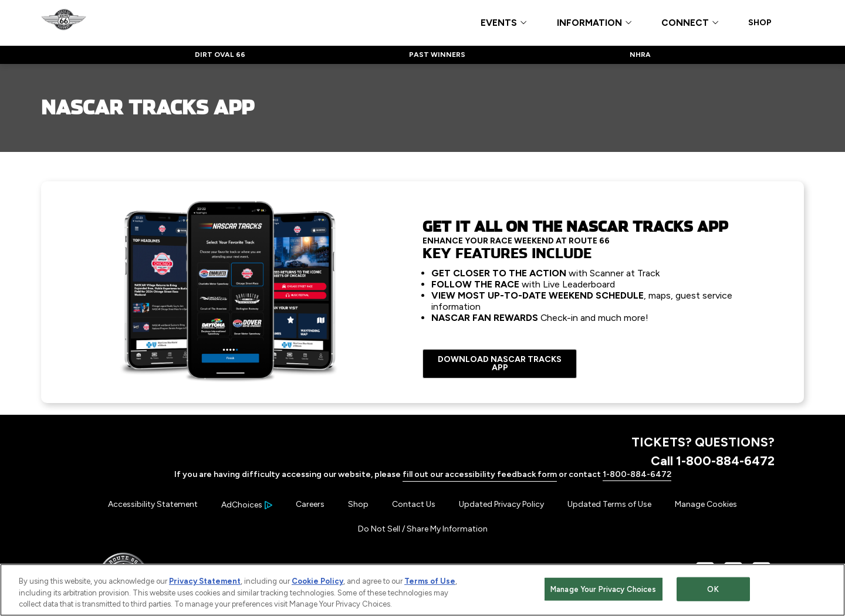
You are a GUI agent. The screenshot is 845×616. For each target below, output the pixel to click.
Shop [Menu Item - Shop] (358, 504)
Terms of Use (430, 582)
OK (713, 590)
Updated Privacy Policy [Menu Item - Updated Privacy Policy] (501, 504)
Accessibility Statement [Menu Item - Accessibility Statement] (153, 504)
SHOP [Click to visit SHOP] (760, 23)
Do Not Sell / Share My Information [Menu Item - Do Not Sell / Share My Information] (423, 529)
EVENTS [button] (499, 23)
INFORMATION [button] (589, 23)
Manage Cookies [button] (706, 504)
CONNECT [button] (685, 23)
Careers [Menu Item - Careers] (310, 504)
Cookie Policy (317, 582)
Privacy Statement (205, 582)
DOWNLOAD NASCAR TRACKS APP (500, 363)
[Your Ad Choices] (247, 505)
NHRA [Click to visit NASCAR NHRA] (640, 55)
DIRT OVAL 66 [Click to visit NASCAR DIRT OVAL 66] (220, 55)
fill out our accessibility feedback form (480, 474)
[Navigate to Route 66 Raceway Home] (64, 22)
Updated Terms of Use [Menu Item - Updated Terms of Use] (609, 504)
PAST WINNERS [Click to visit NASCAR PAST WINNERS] (437, 55)
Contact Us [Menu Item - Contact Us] (414, 504)
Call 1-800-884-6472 (713, 461)
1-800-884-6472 (637, 474)
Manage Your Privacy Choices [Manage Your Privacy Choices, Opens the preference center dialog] (604, 590)
